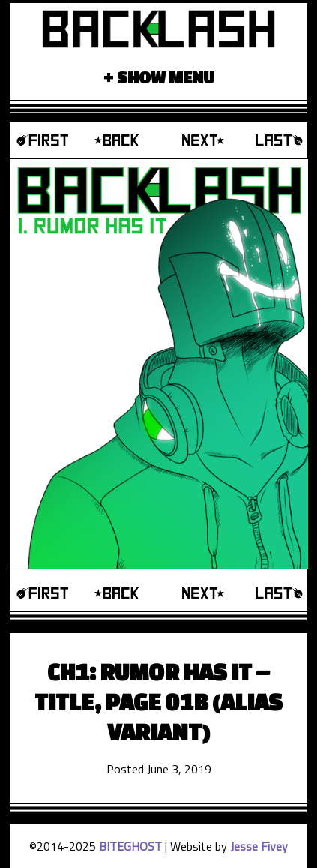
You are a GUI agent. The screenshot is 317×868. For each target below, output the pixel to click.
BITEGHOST (130, 846)
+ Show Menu (158, 77)
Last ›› (270, 140)
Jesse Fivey (259, 846)
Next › (196, 140)
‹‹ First (47, 140)
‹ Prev (121, 140)
